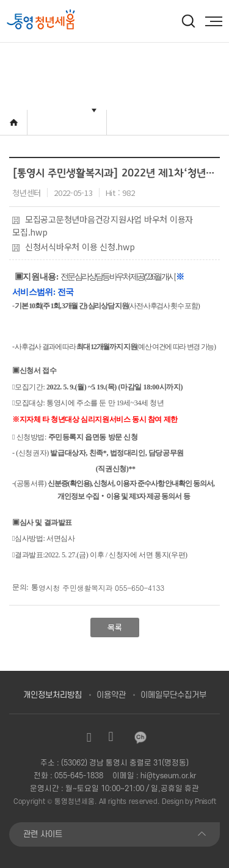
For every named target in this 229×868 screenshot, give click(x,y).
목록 (115, 627)
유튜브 (111, 737)
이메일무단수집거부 (173, 695)
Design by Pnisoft (189, 802)
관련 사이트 (43, 834)
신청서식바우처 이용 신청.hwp (74, 247)
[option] (62, 20)
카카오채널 (140, 737)
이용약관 (111, 695)
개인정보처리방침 (53, 695)
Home (14, 122)
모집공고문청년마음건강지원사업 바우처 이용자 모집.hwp (103, 226)
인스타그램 (89, 737)
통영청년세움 (75, 802)
